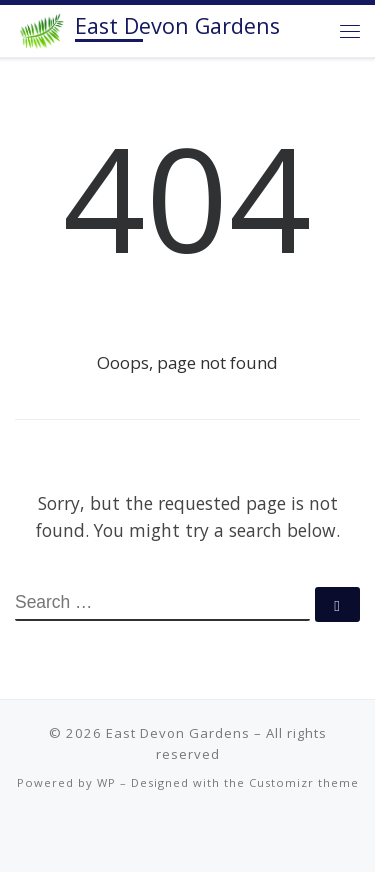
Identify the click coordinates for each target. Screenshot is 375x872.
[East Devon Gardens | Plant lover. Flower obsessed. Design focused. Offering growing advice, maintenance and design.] (41, 28)
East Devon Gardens (178, 733)
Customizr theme (304, 782)
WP (106, 782)
